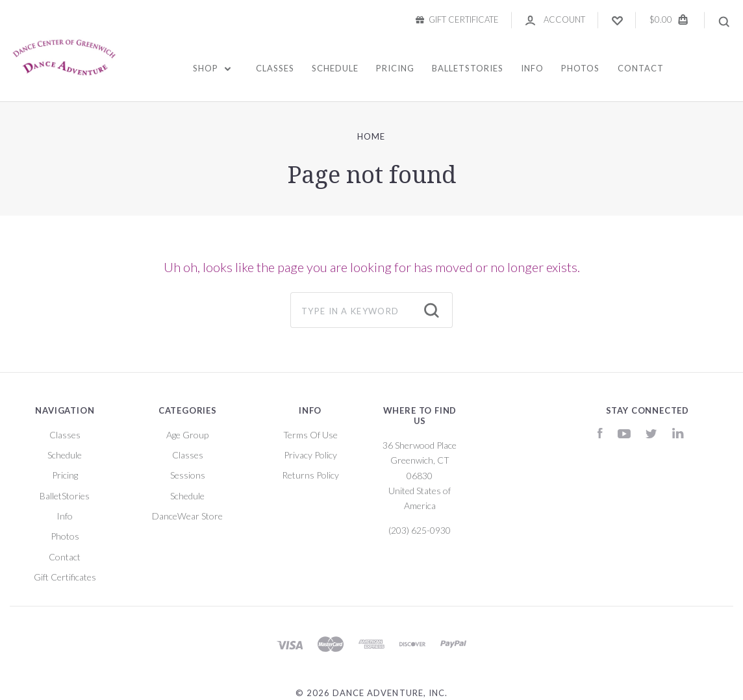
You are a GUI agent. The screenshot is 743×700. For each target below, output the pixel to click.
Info (532, 68)
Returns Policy (310, 475)
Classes (275, 68)
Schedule (335, 68)
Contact (641, 68)
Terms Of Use (310, 435)
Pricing (395, 68)
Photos (580, 68)
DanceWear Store (187, 516)
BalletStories (468, 68)
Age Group (187, 435)
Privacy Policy (310, 455)
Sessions (188, 475)
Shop (212, 68)
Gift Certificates (65, 577)
